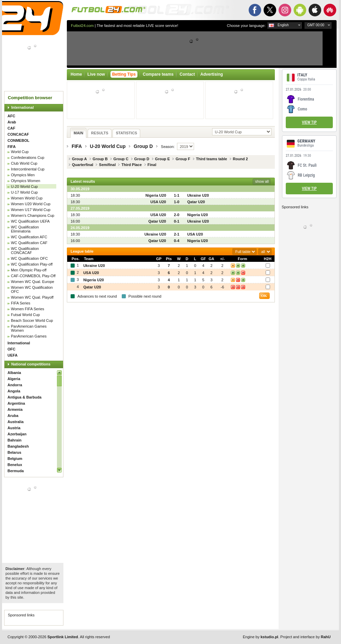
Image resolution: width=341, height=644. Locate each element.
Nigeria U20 (156, 195)
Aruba (13, 416)
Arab (12, 122)
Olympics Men (23, 175)
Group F (183, 159)
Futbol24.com (82, 26)
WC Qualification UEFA (30, 221)
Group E (162, 159)
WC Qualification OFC (29, 258)
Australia (16, 422)
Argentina (16, 403)
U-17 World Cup (24, 192)
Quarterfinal (83, 165)
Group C (121, 159)
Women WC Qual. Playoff (32, 297)
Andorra (15, 385)
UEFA (12, 355)
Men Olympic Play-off (29, 270)
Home (76, 74)
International (23, 107)
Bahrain (14, 440)
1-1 (177, 195)
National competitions (31, 364)
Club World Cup (24, 163)
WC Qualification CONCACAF (25, 251)
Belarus (14, 452)
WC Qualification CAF (29, 243)
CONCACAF (18, 134)
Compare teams (158, 74)
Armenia (15, 409)
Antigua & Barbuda (25, 397)
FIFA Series (21, 303)
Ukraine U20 (198, 195)
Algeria (14, 379)
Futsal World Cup (25, 315)
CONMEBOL (18, 140)
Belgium (15, 459)
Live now (96, 74)
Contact (187, 74)
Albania (14, 373)
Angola (14, 391)
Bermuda (16, 471)
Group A (79, 159)
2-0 (177, 215)
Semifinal (107, 165)
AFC (11, 116)
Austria (14, 428)
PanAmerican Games (29, 336)
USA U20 (158, 202)
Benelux (15, 465)
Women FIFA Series (28, 309)
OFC (11, 349)
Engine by (261, 637)
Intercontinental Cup (28, 169)
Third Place (131, 165)
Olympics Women (26, 181)
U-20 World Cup (24, 186)
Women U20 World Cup (31, 204)
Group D (143, 146)
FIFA (12, 147)
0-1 (177, 221)
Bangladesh (18, 446)
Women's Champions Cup (33, 215)
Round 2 (240, 159)
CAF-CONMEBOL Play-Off (33, 276)
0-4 (177, 241)
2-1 (177, 234)
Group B (100, 159)
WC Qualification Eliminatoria (25, 229)
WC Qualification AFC (29, 237)
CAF (11, 128)
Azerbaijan (17, 434)
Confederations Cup (28, 158)
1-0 (177, 202)
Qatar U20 (196, 202)
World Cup (20, 152)
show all (262, 181)
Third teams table (212, 159)
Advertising (212, 74)
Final (152, 165)
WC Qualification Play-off (32, 264)
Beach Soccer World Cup (32, 320)
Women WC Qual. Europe (33, 282)
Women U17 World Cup (31, 210)
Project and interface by (305, 637)
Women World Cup (27, 198)
